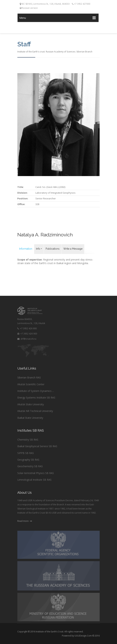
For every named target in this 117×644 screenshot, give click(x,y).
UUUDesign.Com (83, 636)
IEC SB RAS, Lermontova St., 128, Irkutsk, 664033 (45, 4)
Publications (53, 249)
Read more (25, 521)
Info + (39, 249)
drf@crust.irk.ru (27, 339)
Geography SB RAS (28, 460)
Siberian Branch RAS (29, 377)
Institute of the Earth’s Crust (50, 632)
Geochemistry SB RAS (30, 466)
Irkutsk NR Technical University (35, 411)
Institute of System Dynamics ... (36, 391)
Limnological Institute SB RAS (34, 480)
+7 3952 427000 (81, 4)
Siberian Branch (84, 52)
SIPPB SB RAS (26, 453)
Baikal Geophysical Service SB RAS (37, 446)
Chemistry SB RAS (28, 440)
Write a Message (73, 249)
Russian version (29, 8)
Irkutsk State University (31, 404)
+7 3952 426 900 (27, 328)
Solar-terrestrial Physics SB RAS (36, 473)
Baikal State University (30, 418)
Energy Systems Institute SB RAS (36, 398)
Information (26, 249)
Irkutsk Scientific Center (31, 384)
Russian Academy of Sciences (61, 52)
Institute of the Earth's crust (31, 52)
